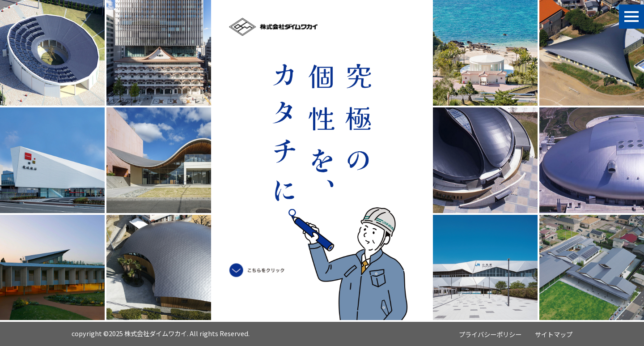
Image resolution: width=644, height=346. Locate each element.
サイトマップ (554, 334)
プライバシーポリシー (490, 334)
